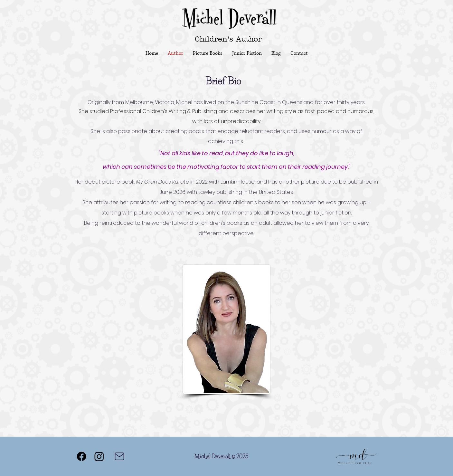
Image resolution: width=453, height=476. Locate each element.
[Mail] (119, 456)
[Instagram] (99, 456)
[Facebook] (81, 456)
